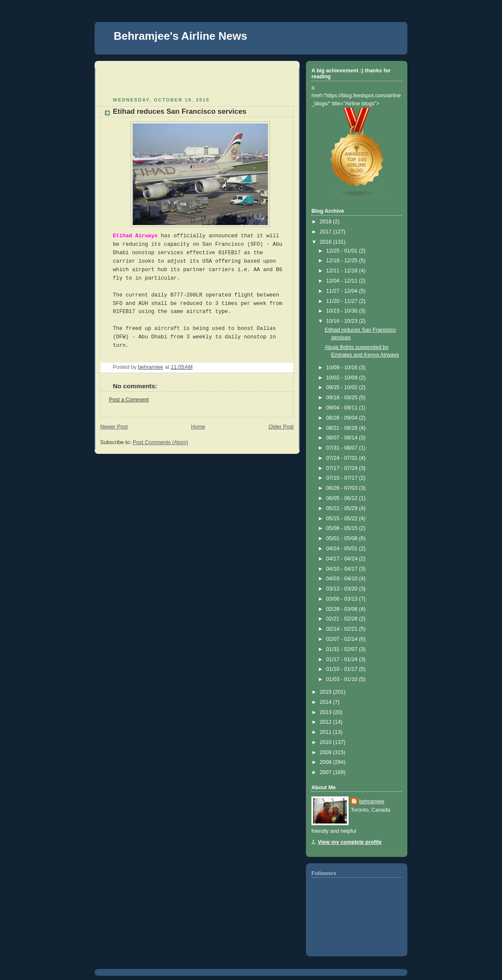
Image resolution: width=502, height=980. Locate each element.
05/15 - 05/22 (343, 519)
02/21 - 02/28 (343, 619)
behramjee (372, 802)
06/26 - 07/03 (343, 488)
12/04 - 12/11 (343, 281)
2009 (327, 752)
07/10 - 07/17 (343, 478)
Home (198, 427)
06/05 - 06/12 (343, 498)
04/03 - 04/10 (343, 579)
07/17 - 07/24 (343, 468)
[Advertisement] (150, 80)
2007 (327, 772)
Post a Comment (129, 400)
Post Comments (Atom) (160, 442)
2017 (327, 232)
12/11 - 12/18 (343, 271)
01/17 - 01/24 (343, 659)
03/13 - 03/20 (343, 589)
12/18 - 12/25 (343, 261)
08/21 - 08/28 (343, 428)
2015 (327, 692)
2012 (327, 722)
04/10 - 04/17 (343, 569)
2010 (327, 742)
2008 (327, 762)
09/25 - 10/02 (343, 387)
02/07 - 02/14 (343, 639)
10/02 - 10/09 (343, 378)
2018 (327, 222)
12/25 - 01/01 (343, 251)
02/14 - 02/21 (343, 629)
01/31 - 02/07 (343, 649)
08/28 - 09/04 (343, 418)
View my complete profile (350, 842)
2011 (327, 732)
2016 (327, 242)
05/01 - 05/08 (343, 538)
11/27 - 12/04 (343, 291)
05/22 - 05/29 (343, 508)
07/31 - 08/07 (343, 448)
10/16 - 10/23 (343, 321)
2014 (327, 702)
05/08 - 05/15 (343, 528)
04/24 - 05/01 (343, 549)
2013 (327, 712)
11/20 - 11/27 (343, 301)
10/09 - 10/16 (343, 368)
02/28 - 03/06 (343, 609)
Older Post (281, 427)
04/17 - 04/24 (343, 559)
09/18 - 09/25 (343, 398)
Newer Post (114, 427)
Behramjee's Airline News (180, 36)
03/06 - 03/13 (343, 599)
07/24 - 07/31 (343, 458)
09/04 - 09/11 (343, 408)
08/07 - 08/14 (343, 438)
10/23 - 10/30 (343, 311)
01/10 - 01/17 (343, 669)
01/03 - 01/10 (343, 679)
